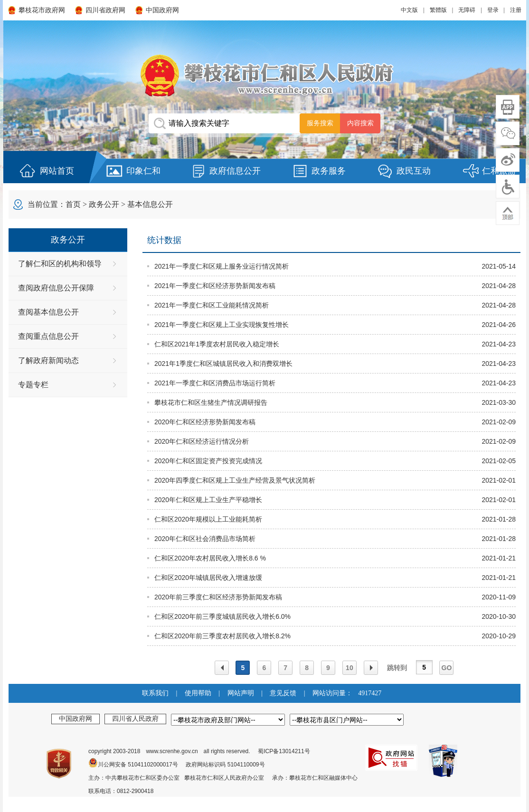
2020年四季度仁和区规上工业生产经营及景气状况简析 (235, 480)
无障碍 (467, 10)
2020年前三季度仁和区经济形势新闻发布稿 (218, 597)
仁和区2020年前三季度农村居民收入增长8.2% (222, 636)
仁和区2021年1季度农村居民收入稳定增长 (217, 344)
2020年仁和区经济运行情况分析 (202, 441)
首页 (73, 204)
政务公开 (104, 204)
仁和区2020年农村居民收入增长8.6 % (210, 558)
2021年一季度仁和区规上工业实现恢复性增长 (222, 325)
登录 (493, 10)
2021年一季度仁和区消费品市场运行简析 (215, 383)
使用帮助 (198, 693)
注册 (516, 10)
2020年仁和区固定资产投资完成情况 (208, 461)
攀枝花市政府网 (42, 10)
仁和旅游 (499, 171)
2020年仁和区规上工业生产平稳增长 (208, 500)
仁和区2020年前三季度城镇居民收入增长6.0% (222, 616)
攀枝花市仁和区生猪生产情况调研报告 (211, 402)
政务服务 (329, 171)
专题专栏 (33, 385)
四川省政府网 (105, 10)
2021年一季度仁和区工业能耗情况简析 (212, 305)
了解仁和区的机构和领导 (60, 264)
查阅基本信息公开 (48, 312)
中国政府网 (162, 10)
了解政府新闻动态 (48, 360)
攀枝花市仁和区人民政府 (264, 75)
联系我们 (155, 693)
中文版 (409, 10)
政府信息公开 (235, 171)
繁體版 (438, 10)
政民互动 (414, 171)
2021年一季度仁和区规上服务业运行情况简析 (222, 266)
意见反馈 (283, 693)
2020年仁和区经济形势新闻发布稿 (205, 422)
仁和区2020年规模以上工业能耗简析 (208, 519)
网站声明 (241, 693)
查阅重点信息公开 (48, 336)
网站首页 (57, 171)
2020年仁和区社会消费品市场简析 (205, 539)
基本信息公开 (150, 204)
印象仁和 (143, 171)
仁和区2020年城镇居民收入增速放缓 (208, 578)
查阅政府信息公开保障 (56, 288)
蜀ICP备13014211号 (284, 751)
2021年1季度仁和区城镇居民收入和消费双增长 (223, 364)
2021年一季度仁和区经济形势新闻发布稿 (215, 286)
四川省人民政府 (135, 719)
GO (447, 668)
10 (350, 668)
